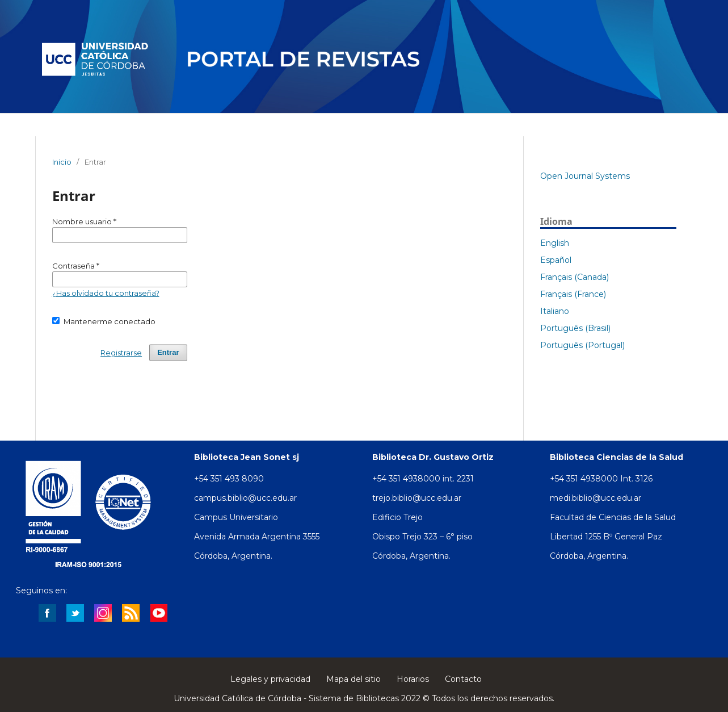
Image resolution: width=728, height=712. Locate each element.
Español (556, 260)
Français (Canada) (575, 277)
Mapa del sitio (354, 679)
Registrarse (121, 353)
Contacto (463, 679)
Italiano (555, 311)
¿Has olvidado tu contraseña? (106, 293)
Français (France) (573, 294)
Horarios (413, 679)
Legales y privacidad (270, 679)
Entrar (168, 352)
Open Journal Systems (585, 176)
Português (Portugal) (582, 345)
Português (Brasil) (575, 328)
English (555, 243)
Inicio (62, 162)
